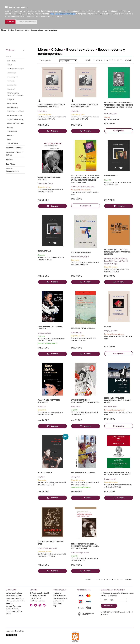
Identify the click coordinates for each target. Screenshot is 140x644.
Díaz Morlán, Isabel (111, 407)
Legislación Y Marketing (15, 119)
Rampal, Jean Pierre (111, 331)
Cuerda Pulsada (12, 143)
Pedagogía (11, 99)
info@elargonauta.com (38, 601)
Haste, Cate (42, 407)
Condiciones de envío (61, 598)
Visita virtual (58, 603)
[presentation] (117, 621)
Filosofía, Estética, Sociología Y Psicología (15, 94)
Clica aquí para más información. (63, 14)
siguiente (128, 60)
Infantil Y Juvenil (13, 107)
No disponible (119, 131)
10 (118, 60)
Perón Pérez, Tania (110, 114)
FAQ (55, 606)
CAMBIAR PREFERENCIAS (27, 22)
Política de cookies (60, 596)
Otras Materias (12, 131)
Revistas (10, 127)
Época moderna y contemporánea (44, 30)
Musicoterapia (12, 103)
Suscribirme (109, 606)
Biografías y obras (22, 30)
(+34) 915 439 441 (36, 598)
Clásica (11, 30)
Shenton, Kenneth (110, 479)
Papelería (10, 135)
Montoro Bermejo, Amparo (80, 553)
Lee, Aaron (42, 477)
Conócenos (57, 593)
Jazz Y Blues (11, 61)
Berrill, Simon (42, 111)
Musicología (11, 89)
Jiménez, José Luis (44, 333)
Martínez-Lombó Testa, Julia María (83, 187)
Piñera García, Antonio (45, 184)
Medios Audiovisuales (14, 115)
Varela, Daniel (76, 477)
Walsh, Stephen (76, 333)
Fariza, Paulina (76, 407)
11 (121, 60)
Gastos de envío (59, 601)
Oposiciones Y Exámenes (16, 111)
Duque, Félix (108, 261)
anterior (88, 60)
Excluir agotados (46, 60)
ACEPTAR (10, 22)
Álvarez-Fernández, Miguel (80, 257)
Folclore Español (13, 77)
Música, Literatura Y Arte (15, 123)
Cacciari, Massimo (121, 258)
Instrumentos (11, 85)
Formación (11, 81)
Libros (4, 30)
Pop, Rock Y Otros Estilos (16, 69)
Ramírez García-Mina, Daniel (47, 548)
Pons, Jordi (118, 261)
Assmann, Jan (109, 258)
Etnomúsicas (11, 73)
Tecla (9, 139)
